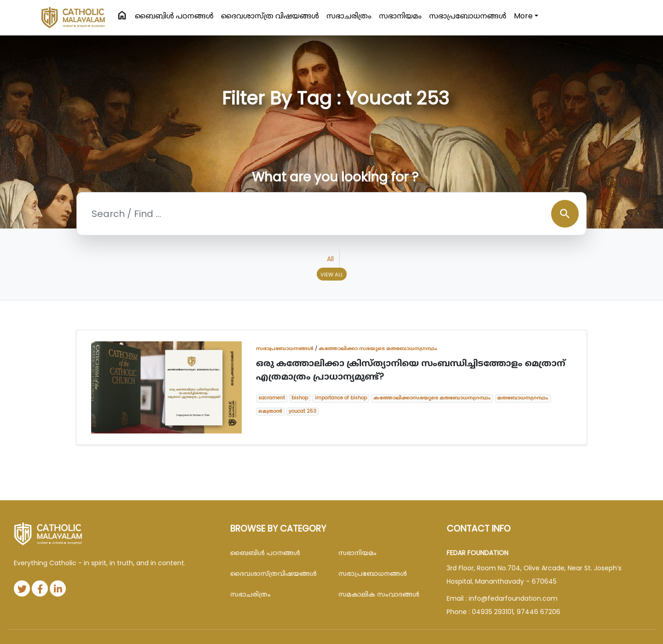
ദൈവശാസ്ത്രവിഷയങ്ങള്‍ (273, 574)
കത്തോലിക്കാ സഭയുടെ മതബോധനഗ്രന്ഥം (378, 348)
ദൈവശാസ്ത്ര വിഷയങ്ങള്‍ (270, 16)
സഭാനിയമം (400, 16)
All (330, 259)
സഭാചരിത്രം (349, 16)
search (565, 214)
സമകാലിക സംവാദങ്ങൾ (379, 594)
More (523, 16)
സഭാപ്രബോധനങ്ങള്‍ (468, 16)
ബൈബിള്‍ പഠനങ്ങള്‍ (174, 16)
